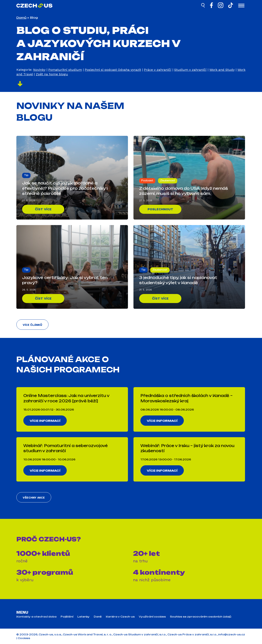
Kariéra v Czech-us (120, 617)
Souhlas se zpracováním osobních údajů (201, 617)
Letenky (84, 617)
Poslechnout (160, 209)
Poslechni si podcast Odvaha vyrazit (113, 70)
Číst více (43, 209)
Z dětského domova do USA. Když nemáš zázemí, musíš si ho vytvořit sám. (184, 191)
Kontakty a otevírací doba (36, 617)
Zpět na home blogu (52, 74)
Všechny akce (34, 498)
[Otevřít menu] (241, 6)
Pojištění (67, 617)
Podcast (147, 181)
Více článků (32, 325)
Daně (98, 617)
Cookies (24, 638)
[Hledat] (203, 6)
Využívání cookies (152, 617)
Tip (26, 175)
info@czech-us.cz (232, 634)
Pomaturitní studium (65, 70)
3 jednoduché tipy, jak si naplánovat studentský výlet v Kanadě (178, 280)
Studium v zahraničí (190, 70)
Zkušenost (168, 181)
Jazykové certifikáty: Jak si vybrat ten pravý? (65, 280)
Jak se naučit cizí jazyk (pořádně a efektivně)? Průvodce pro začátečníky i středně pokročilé (65, 188)
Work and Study (222, 70)
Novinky (39, 70)
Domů (21, 18)
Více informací (45, 421)
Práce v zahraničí (158, 70)
